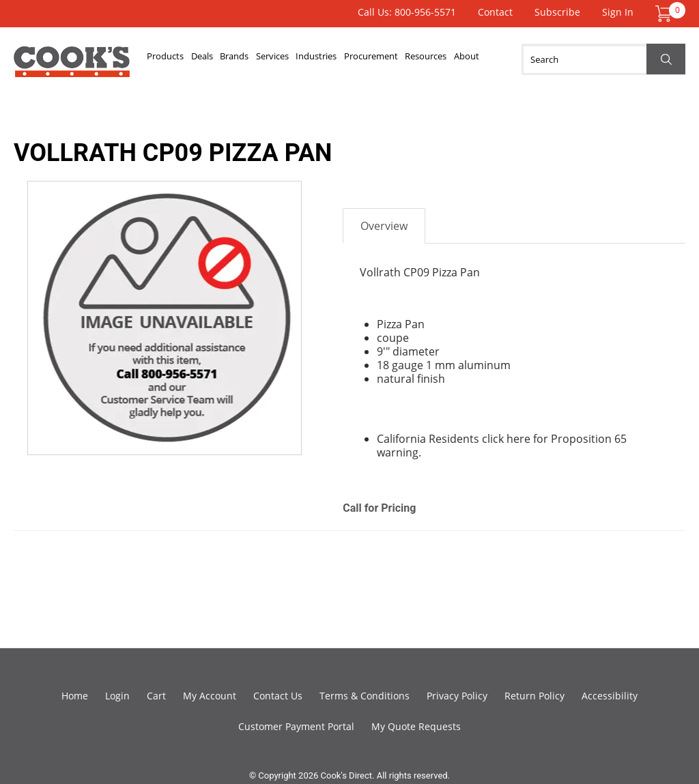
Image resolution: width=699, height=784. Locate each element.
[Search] (603, 59)
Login (117, 696)
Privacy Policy (457, 696)
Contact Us (278, 696)
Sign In (618, 12)
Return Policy (534, 696)
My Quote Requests (416, 726)
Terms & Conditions (365, 696)
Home (75, 696)
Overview (384, 226)
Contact (495, 12)
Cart (156, 696)
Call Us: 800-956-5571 (407, 12)
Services (298, 59)
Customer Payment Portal (296, 726)
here (518, 439)
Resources (473, 59)
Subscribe (557, 12)
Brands (253, 59)
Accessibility (610, 696)
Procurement (411, 59)
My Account (210, 696)
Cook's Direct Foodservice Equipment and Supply (72, 67)
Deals (213, 59)
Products (169, 59)
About (520, 59)
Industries (349, 59)
